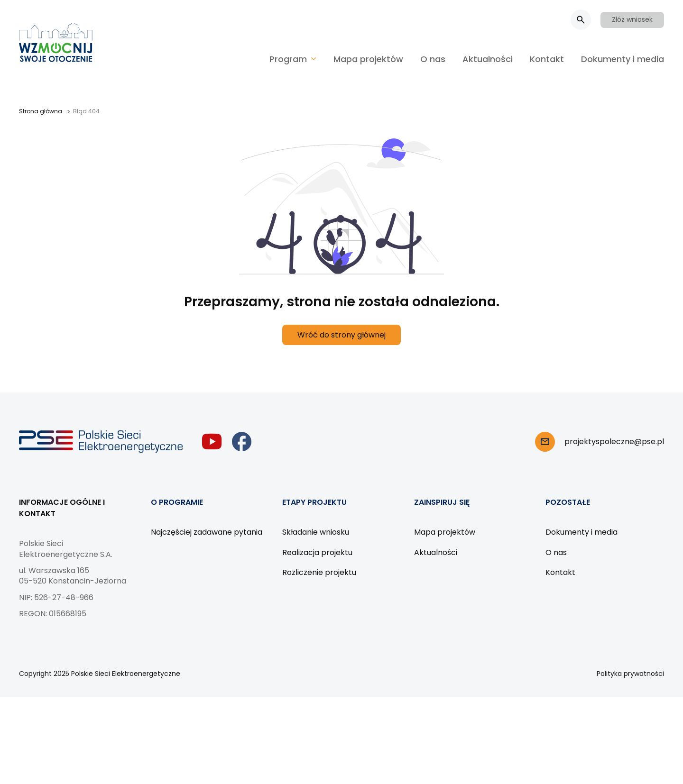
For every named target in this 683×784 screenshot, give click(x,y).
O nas (433, 59)
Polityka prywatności (630, 674)
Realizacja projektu (317, 552)
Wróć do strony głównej (341, 335)
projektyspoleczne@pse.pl (614, 442)
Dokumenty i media (623, 59)
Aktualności (488, 59)
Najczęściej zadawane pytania (207, 532)
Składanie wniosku (316, 532)
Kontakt (547, 59)
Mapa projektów (368, 59)
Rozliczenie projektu (319, 572)
